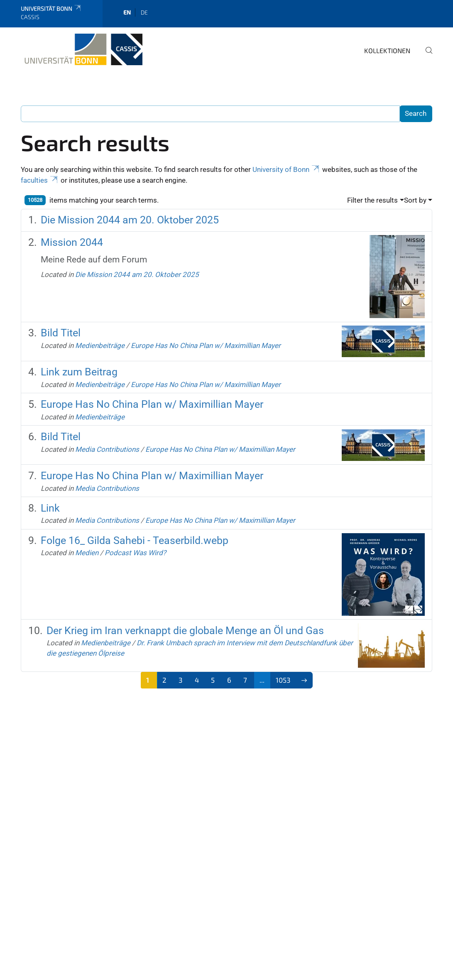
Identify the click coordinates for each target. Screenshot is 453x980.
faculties (40, 180)
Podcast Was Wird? (135, 553)
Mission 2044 (72, 242)
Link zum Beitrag (79, 372)
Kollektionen (387, 50)
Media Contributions (107, 449)
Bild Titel (61, 333)
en (127, 12)
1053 (283, 680)
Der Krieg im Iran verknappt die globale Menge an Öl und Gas (185, 631)
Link (50, 508)
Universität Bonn (51, 9)
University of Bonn (286, 169)
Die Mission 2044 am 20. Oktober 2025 (130, 220)
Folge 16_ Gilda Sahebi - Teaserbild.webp (135, 540)
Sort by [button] (415, 200)
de (144, 12)
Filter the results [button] (372, 200)
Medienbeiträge (100, 345)
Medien (87, 553)
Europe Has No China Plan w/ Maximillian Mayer (206, 345)
